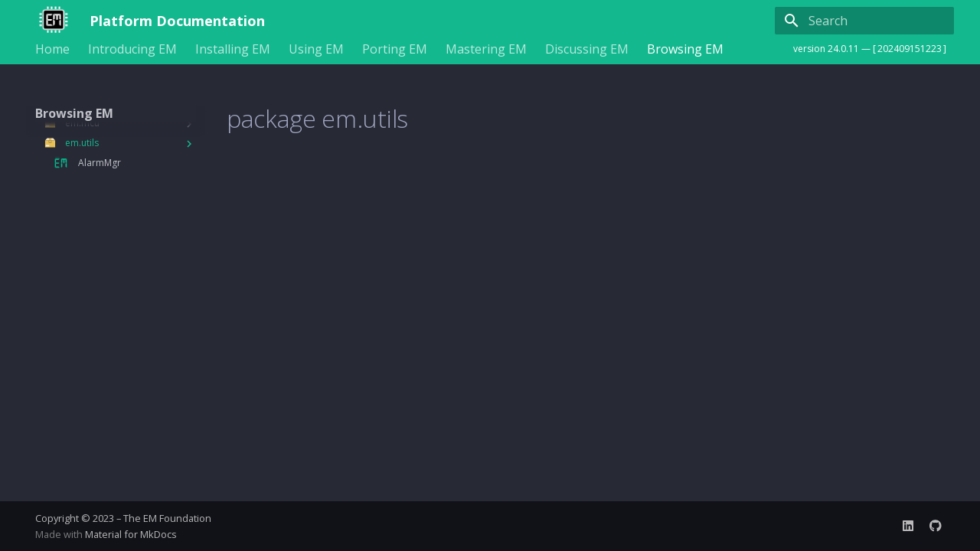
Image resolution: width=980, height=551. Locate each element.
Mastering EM (486, 49)
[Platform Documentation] (50, 21)
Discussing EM (587, 49)
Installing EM (233, 49)
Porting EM (395, 49)
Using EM (316, 49)
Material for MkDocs (131, 534)
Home (52, 49)
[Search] (864, 21)
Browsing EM (685, 49)
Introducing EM (132, 49)
